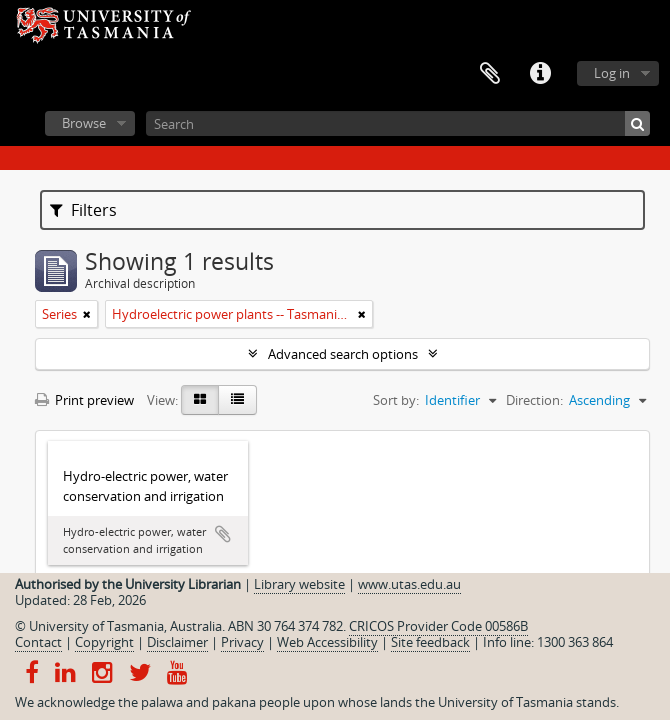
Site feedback (430, 642)
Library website (299, 584)
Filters (83, 210)
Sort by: (396, 400)
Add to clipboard (223, 534)
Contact (38, 642)
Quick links (540, 74)
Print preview (84, 400)
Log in (612, 73)
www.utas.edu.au (409, 584)
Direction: (534, 400)
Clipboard (490, 74)
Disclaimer (177, 642)
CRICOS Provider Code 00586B (438, 626)
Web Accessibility (327, 642)
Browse (84, 123)
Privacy (242, 642)
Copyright (104, 642)
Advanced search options (343, 354)
